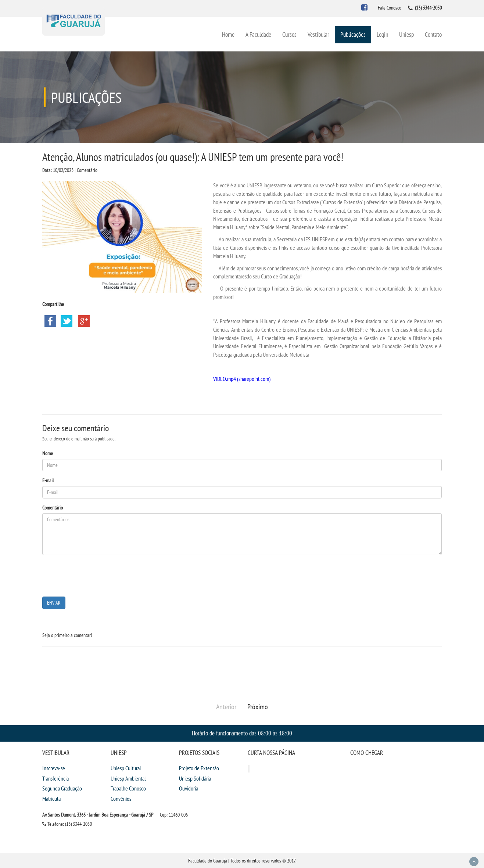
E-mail (48, 480)
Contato (433, 34)
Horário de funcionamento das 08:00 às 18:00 (242, 733)
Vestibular (318, 34)
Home (228, 34)
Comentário (53, 508)
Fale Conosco (390, 8)
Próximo (258, 707)
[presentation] (98, 575)
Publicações (353, 34)
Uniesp (406, 34)
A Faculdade (258, 34)
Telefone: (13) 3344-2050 (67, 824)
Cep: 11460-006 (174, 815)
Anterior (226, 707)
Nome (48, 453)
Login (382, 34)
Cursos (289, 34)
